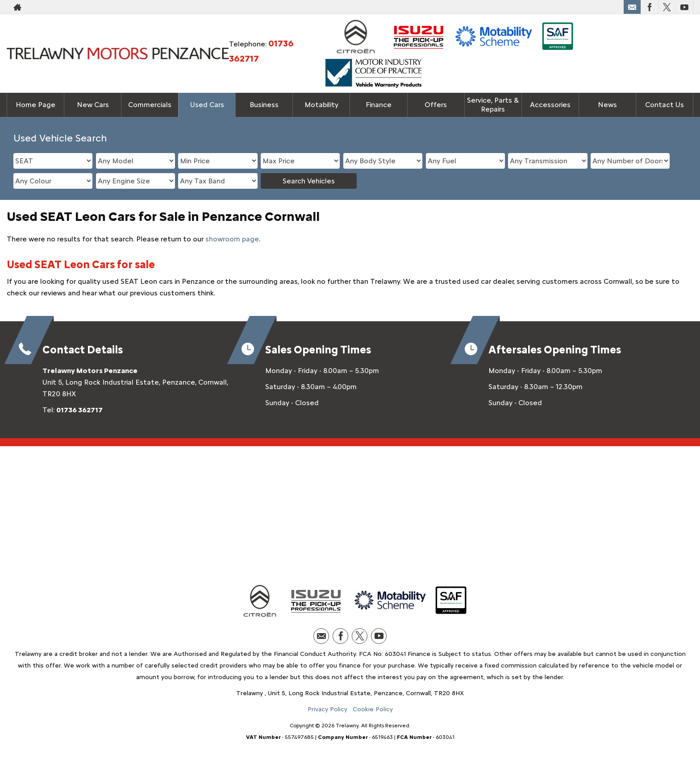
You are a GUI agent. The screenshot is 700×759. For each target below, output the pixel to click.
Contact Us (665, 105)
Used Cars (207, 105)
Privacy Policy (327, 709)
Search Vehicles (309, 181)
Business (264, 105)
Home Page (35, 105)
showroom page (232, 239)
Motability (321, 105)
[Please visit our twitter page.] (667, 7)
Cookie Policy (373, 709)
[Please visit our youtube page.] (684, 7)
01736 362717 (79, 410)
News (607, 105)
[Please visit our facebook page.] (649, 7)
